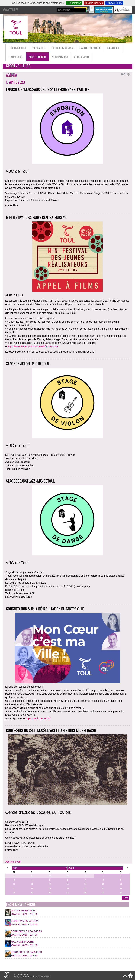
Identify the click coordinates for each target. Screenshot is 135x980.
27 (14, 876)
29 (50, 876)
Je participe (113, 48)
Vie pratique (39, 48)
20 (67, 889)
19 (50, 889)
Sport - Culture (37, 57)
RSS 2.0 (31, 977)
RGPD (38, 977)
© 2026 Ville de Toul (21, 974)
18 (32, 889)
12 (50, 884)
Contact (24, 977)
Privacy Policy (114, 3)
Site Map (17, 977)
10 (14, 884)
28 (32, 876)
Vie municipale (81, 57)
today (125, 898)
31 (85, 876)
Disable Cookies (94, 3)
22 (103, 889)
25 (32, 893)
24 (14, 893)
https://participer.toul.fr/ (38, 718)
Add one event (13, 862)
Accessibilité (46, 977)
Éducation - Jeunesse (63, 48)
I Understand (74, 3)
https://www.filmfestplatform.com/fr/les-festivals (33, 346)
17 (14, 889)
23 (121, 889)
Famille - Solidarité (90, 48)
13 (67, 884)
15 (103, 884)
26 (50, 893)
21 (85, 889)
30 (67, 876)
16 (121, 884)
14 (85, 884)
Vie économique (60, 57)
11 (32, 884)
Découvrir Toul (18, 48)
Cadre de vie (16, 57)
